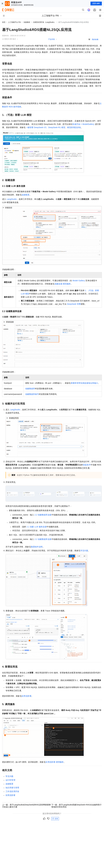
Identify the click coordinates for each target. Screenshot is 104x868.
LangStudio (12, 199)
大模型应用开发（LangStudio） (44, 22)
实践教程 (27, 22)
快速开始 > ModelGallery (83, 124)
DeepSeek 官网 (74, 304)
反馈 (55, 819)
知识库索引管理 (12, 788)
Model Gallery (79, 281)
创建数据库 (30, 389)
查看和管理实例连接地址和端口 (84, 383)
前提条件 (87, 465)
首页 (4, 22)
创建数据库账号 (32, 394)
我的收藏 (95, 39)
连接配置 (26, 195)
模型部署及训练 (74, 127)
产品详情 (51, 39)
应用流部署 (27, 696)
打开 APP (96, 4)
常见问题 (84, 551)
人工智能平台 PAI (14, 22)
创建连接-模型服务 (63, 284)
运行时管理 (10, 780)
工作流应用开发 (12, 791)
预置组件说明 (37, 547)
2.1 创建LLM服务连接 (37, 527)
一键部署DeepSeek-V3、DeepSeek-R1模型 (45, 127)
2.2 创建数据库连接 (43, 515)
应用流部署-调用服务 (55, 762)
